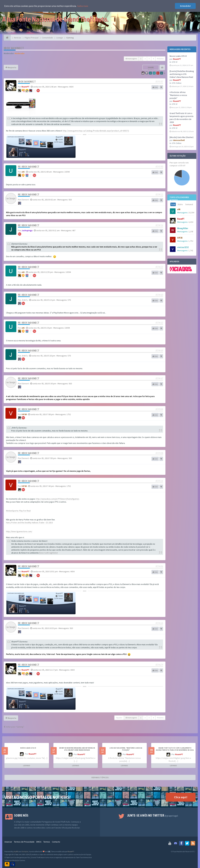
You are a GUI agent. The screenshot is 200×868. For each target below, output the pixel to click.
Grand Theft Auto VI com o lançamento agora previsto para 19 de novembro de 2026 (175, 749)
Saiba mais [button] (83, 6)
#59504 (159, 409)
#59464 (159, 351)
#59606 (159, 566)
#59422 (159, 267)
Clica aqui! (181, 797)
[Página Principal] (7, 38)
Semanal (189, 204)
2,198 (191, 231)
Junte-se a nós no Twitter (153, 815)
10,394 (191, 213)
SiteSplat (25, 851)
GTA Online (177, 83)
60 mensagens (131, 59)
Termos (47, 842)
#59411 (159, 195)
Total (173, 204)
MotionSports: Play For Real (18, 511)
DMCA (39, 842)
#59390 (159, 167)
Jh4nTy (25, 300)
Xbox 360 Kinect (14, 48)
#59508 (159, 453)
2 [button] (145, 59)
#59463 (159, 323)
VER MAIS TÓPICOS (100, 777)
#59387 (159, 82)
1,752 (191, 241)
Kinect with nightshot (48, 553)
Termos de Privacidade (24, 842)
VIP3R (24, 414)
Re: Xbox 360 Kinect (29, 167)
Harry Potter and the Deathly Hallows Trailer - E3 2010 (29, 523)
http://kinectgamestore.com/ (19, 531)
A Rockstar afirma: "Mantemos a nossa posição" (178, 95)
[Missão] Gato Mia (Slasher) (182, 137)
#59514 (159, 481)
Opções (119, 718)
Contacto (56, 842)
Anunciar (8, 842)
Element (25, 200)
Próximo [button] (160, 59)
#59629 (159, 665)
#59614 (159, 623)
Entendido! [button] (185, 6)
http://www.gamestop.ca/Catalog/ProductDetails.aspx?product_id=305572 (96, 131)
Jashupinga (27, 230)
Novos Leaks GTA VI (178, 56)
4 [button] (153, 59)
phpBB (16, 851)
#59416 (159, 225)
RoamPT (25, 87)
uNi (23, 172)
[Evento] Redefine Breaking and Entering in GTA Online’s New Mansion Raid (182, 74)
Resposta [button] (11, 67)
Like (155, 87)
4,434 (191, 222)
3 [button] (149, 59)
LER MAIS (27, 766)
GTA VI (175, 62)
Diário (180, 204)
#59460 (159, 295)
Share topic (151, 69)
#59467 (159, 378)
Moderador (20, 53)
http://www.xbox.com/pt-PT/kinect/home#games (58, 499)
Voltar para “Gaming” (14, 727)
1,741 (191, 250)
